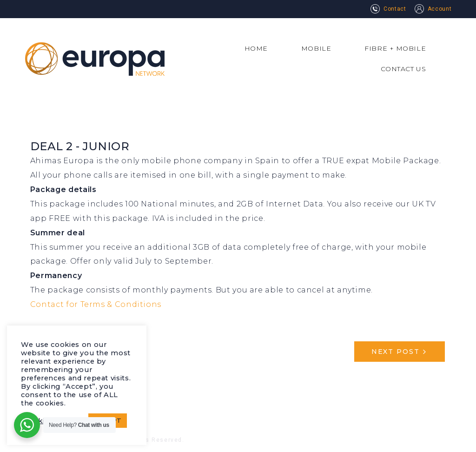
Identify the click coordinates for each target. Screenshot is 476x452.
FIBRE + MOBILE (395, 48)
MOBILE (316, 48)
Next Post (396, 352)
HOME (256, 48)
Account (433, 9)
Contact (388, 9)
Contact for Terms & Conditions (96, 304)
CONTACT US (403, 69)
